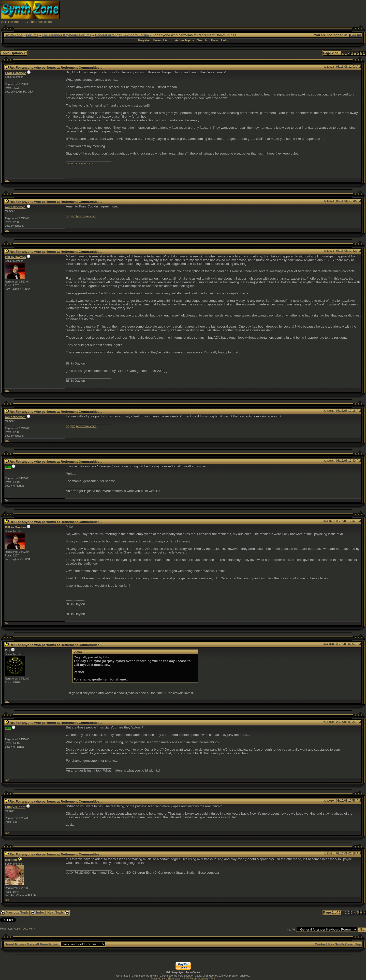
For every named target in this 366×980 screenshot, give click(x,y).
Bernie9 (11, 860)
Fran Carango (16, 73)
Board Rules (14, 944)
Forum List (161, 40)
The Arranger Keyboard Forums (66, 35)
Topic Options (14, 53)
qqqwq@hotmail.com (81, 216)
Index (38, 912)
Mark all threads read (43, 944)
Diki (25, 929)
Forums (32, 35)
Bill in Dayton (15, 257)
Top (7, 180)
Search (202, 40)
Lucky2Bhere (15, 807)
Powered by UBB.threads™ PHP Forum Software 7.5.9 (183, 979)
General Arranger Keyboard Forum (122, 35)
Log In (355, 35)
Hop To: (291, 930)
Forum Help (219, 40)
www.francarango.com (82, 163)
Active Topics (184, 40)
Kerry (32, 929)
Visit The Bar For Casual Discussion (26, 22)
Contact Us (323, 944)
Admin (18, 929)
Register (144, 40)
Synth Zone (14, 35)
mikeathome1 (15, 207)
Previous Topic (15, 912)
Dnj (7, 650)
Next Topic (58, 912)
